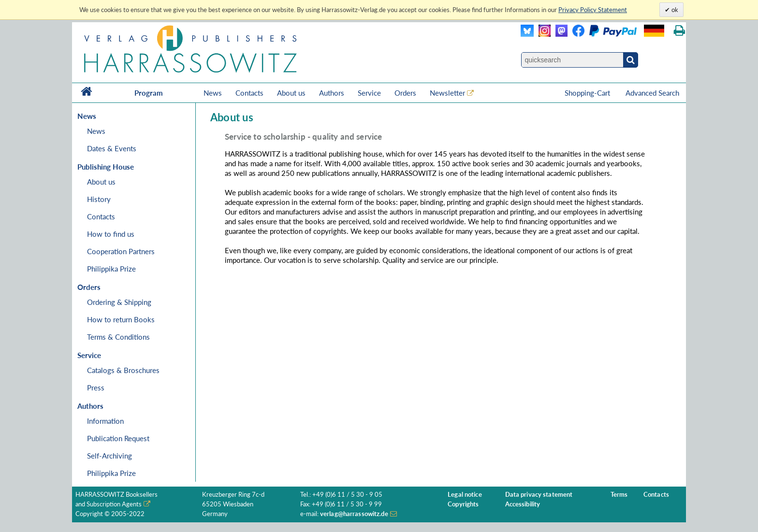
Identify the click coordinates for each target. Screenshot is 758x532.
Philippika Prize (111, 269)
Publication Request (118, 438)
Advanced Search (652, 93)
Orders (405, 93)
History (99, 199)
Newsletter (447, 93)
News (213, 93)
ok (674, 10)
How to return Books (121, 319)
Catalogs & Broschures (123, 370)
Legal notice (465, 495)
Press (96, 388)
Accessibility (523, 504)
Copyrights (463, 504)
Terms (619, 495)
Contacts (249, 93)
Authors (332, 93)
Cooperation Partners (121, 251)
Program (149, 93)
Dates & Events (112, 148)
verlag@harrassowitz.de (354, 514)
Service (369, 93)
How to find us (111, 234)
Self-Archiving (109, 456)
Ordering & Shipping (119, 302)
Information (105, 421)
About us (291, 93)
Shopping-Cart (588, 93)
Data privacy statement (539, 495)
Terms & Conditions (118, 337)
